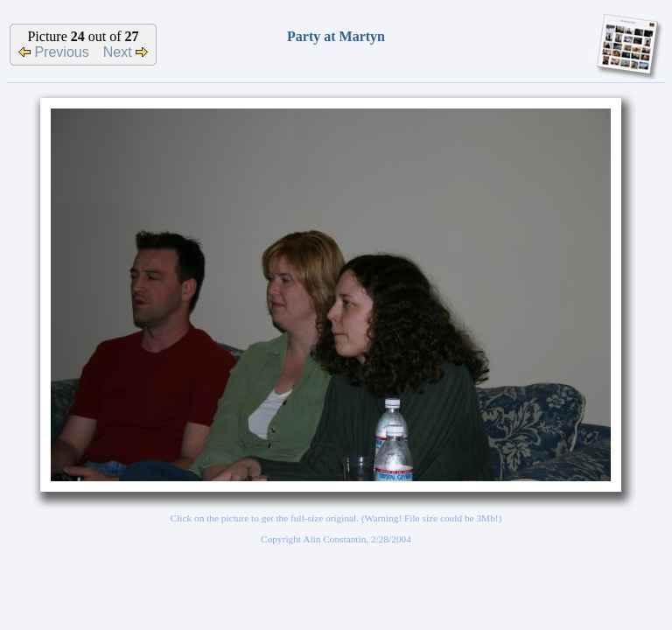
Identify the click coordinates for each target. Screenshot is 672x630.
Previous (54, 52)
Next (126, 52)
